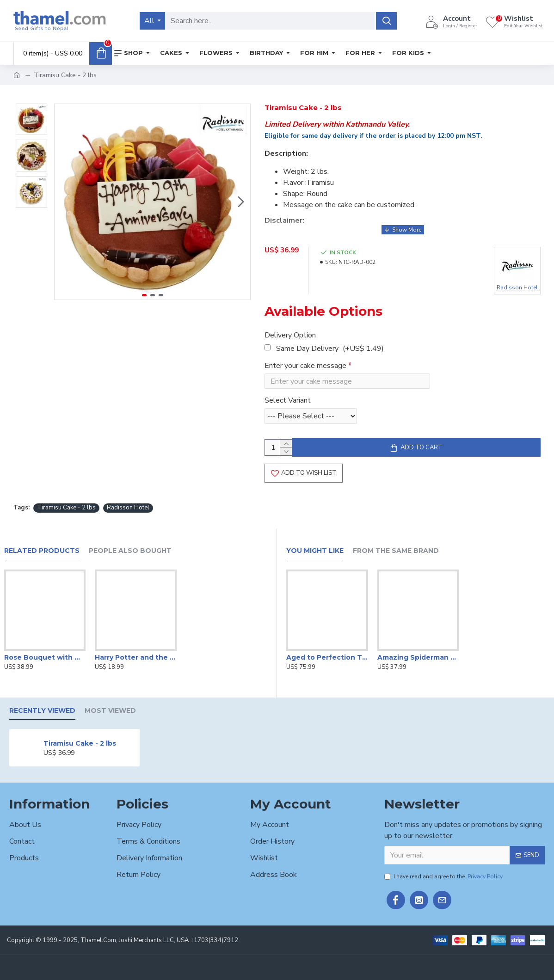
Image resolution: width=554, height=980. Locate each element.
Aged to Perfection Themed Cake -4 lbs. (327, 657)
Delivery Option (290, 330)
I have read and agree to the (444, 876)
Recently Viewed (42, 711)
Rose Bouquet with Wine (45, 657)
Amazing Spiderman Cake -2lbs (418, 657)
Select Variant (288, 397)
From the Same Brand (396, 551)
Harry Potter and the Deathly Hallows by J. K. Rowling (135, 657)
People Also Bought (130, 551)
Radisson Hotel (128, 511)
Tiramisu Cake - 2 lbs (66, 511)
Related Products (42, 551)
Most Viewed (110, 711)
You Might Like (315, 551)
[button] (241, 202)
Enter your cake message (305, 360)
